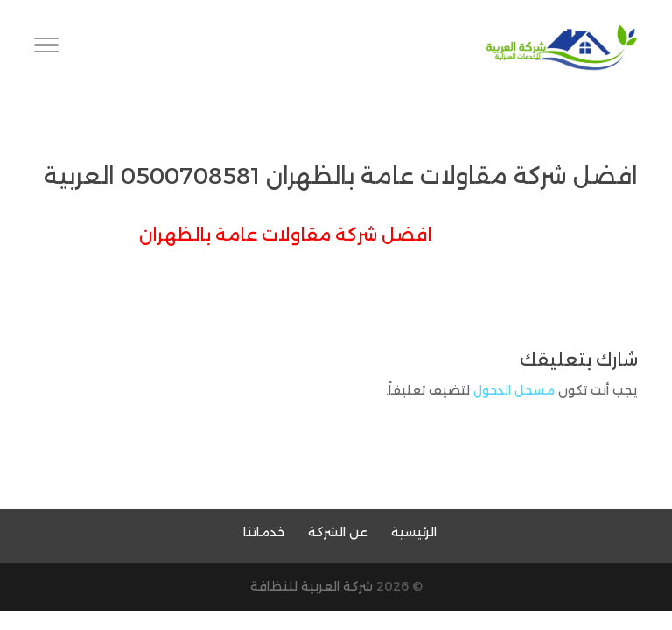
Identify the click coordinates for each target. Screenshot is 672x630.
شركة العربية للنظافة (311, 586)
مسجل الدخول (514, 390)
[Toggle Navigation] (46, 48)
